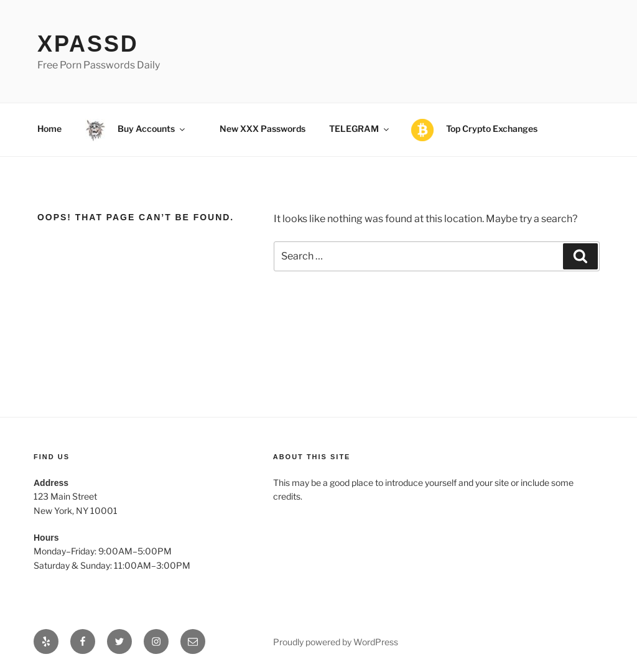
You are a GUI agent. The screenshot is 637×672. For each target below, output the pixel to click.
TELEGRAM (360, 128)
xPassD (88, 44)
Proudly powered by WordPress (336, 642)
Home (49, 128)
